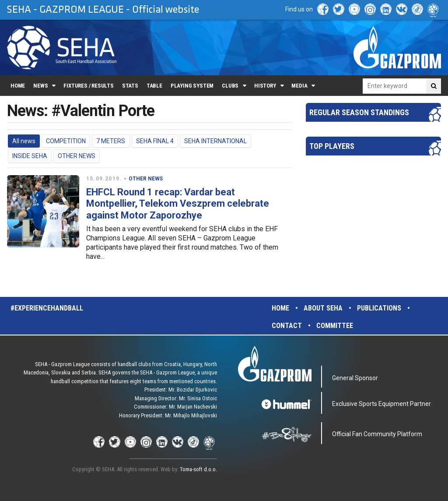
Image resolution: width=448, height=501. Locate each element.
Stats (130, 86)
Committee (335, 326)
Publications (379, 308)
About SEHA (323, 308)
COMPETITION (66, 141)
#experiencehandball (47, 308)
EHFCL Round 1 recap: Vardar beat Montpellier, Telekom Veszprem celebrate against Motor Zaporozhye (178, 204)
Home (18, 86)
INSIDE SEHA (30, 156)
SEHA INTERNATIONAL (215, 141)
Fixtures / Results (89, 86)
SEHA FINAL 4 (155, 141)
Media (299, 86)
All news (24, 141)
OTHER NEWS (77, 156)
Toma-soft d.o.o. (198, 469)
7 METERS (111, 141)
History (265, 86)
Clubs (230, 86)
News (40, 86)
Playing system (192, 86)
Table (154, 86)
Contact (287, 326)
